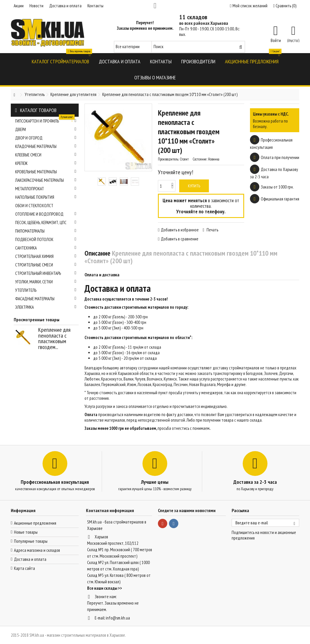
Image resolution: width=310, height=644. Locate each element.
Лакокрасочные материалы (46, 180)
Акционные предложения (35, 523)
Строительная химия (46, 256)
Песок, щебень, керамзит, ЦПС (46, 222)
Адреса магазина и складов (37, 550)
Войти (276, 40)
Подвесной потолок (46, 239)
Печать (212, 230)
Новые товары (26, 532)
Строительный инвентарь (46, 273)
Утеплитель (46, 290)
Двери (46, 129)
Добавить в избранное (180, 230)
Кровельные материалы (46, 172)
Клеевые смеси (46, 155)
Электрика (46, 307)
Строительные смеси (46, 265)
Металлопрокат (46, 189)
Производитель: (168, 159)
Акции (19, 6)
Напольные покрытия (46, 197)
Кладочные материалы (46, 146)
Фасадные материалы (46, 299)
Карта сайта (24, 568)
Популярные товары (31, 541)
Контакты (95, 6)
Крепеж (46, 163)
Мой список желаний (249, 6)
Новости (36, 6)
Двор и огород (46, 138)
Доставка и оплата (65, 6)
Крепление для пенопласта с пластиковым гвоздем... (54, 338)
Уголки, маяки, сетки (46, 282)
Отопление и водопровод (46, 214)
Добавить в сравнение (180, 239)
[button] (60, 61)
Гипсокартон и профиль (46, 120)
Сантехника (46, 248)
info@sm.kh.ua (118, 618)
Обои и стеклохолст (34, 206)
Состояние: (200, 159)
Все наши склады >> (105, 588)
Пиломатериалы (46, 231)
